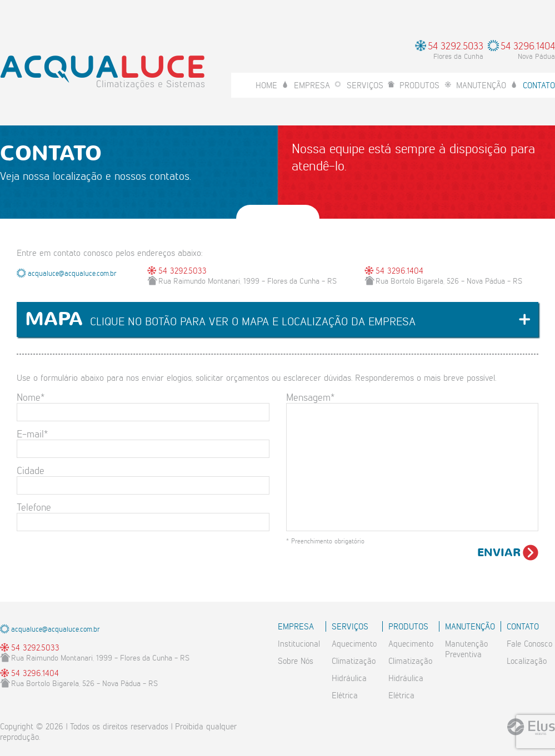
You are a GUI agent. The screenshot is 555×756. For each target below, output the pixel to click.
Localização (527, 661)
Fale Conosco (529, 644)
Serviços (365, 85)
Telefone (34, 506)
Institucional (299, 644)
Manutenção (481, 85)
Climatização (354, 661)
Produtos (419, 85)
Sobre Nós (296, 661)
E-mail (32, 433)
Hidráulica (349, 678)
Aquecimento (354, 644)
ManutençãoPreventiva (466, 649)
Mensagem (310, 397)
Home (266, 85)
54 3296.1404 (528, 45)
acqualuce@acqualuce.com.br (72, 273)
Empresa (312, 85)
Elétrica (345, 695)
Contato (539, 85)
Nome (31, 397)
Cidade (31, 470)
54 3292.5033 (456, 45)
